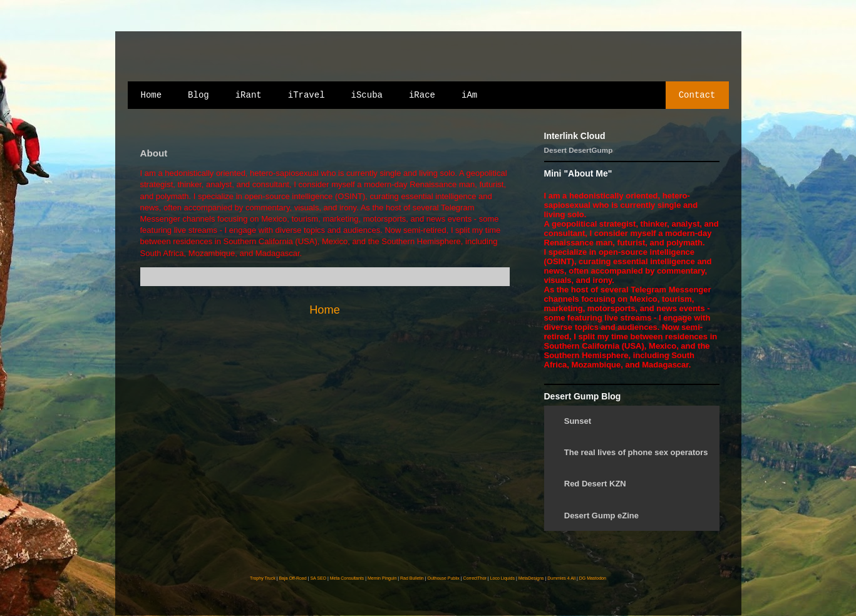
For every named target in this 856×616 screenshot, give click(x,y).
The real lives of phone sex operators (636, 452)
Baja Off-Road (292, 578)
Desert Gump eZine (601, 516)
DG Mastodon (593, 578)
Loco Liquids (503, 578)
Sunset (578, 421)
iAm (469, 95)
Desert (555, 150)
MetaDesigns (531, 578)
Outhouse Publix (443, 578)
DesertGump (590, 150)
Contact (697, 95)
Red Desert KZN (595, 484)
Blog (199, 95)
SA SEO (318, 578)
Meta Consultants (347, 578)
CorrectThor (475, 578)
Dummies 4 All (561, 578)
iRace (422, 95)
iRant (249, 95)
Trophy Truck (263, 578)
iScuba (367, 95)
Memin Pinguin (382, 578)
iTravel (307, 95)
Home (152, 95)
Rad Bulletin (412, 578)
